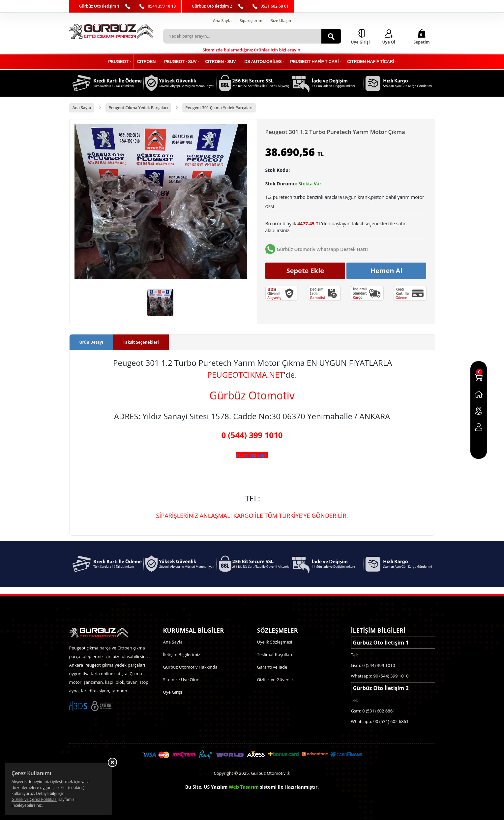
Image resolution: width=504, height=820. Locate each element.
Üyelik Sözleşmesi (275, 642)
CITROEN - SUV (221, 62)
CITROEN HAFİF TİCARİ (369, 62)
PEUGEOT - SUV (181, 62)
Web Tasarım (244, 787)
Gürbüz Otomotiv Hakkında (190, 667)
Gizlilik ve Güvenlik (276, 679)
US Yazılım (216, 787)
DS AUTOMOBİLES (263, 62)
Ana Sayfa (222, 21)
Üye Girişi (173, 692)
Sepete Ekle (305, 271)
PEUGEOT (120, 62)
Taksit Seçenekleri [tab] (141, 342)
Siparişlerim (251, 21)
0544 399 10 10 (162, 6)
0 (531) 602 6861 (251, 455)
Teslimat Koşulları (275, 654)
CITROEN (148, 62)
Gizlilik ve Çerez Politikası (34, 799)
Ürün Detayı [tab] (91, 342)
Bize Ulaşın (281, 21)
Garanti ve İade (272, 667)
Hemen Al (386, 271)
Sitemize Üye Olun (181, 679)
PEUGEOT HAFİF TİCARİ (314, 62)
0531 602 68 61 (275, 6)
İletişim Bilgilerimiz (182, 654)
